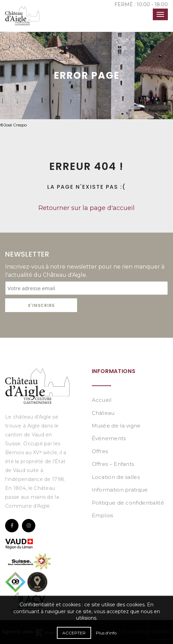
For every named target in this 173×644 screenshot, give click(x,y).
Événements (109, 438)
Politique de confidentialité (128, 503)
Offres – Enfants (113, 464)
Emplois (103, 515)
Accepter (74, 633)
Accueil (102, 400)
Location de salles (116, 477)
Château (103, 413)
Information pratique (120, 490)
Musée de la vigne (116, 426)
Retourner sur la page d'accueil (86, 208)
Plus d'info (106, 633)
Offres (100, 451)
